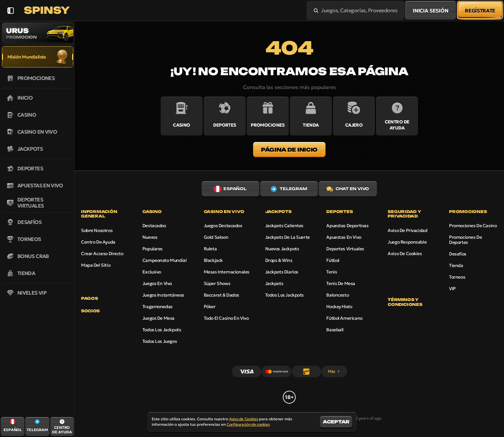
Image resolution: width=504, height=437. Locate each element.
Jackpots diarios (282, 272)
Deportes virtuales (345, 249)
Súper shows (217, 283)
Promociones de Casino (473, 226)
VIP (452, 289)
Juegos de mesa (158, 318)
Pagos (89, 299)
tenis (332, 272)
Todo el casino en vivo (226, 318)
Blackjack (213, 260)
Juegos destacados (223, 226)
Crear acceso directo (102, 254)
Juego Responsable (407, 242)
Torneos (457, 277)
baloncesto (337, 295)
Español (230, 189)
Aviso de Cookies (405, 254)
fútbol (333, 260)
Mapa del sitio (96, 265)
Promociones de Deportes (465, 240)
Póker (210, 307)
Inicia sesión (430, 11)
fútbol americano (344, 318)
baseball (335, 330)
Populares (153, 249)
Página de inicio (289, 150)
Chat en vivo (348, 189)
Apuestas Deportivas (347, 226)
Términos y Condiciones (405, 302)
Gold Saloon (216, 237)
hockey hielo (339, 307)
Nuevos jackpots (282, 249)
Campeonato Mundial (164, 260)
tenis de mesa (341, 283)
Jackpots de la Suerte (288, 237)
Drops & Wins (279, 260)
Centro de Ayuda (98, 242)
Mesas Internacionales (227, 272)
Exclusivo (152, 272)
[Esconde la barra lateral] (10, 10)
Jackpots (274, 283)
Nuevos (150, 237)
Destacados (154, 226)
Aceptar (336, 422)
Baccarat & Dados (221, 295)
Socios (90, 311)
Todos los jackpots (162, 330)
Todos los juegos (160, 341)
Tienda (456, 265)
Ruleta (210, 249)
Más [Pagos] (334, 371)
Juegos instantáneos (163, 295)
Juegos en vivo (157, 283)
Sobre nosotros (97, 230)
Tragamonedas (157, 307)
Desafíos (458, 254)
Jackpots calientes (284, 226)
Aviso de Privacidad (407, 230)
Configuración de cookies (248, 424)
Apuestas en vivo (344, 237)
